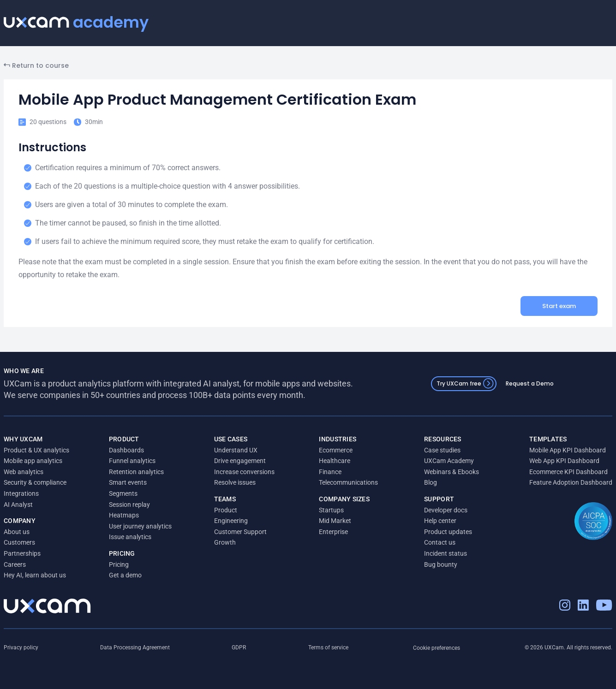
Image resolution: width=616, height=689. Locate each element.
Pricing (119, 564)
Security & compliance (35, 482)
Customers (19, 542)
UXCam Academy (449, 461)
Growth (225, 542)
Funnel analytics (132, 461)
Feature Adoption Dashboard (571, 482)
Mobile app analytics (33, 461)
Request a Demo (530, 383)
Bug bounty (441, 564)
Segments (123, 493)
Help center (440, 521)
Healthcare (335, 461)
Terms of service (328, 647)
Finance (330, 472)
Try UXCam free (465, 383)
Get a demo (125, 575)
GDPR (239, 647)
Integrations (21, 493)
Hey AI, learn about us (35, 575)
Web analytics (24, 472)
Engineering (231, 521)
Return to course (36, 66)
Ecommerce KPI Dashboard (568, 472)
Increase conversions (244, 472)
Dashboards (126, 450)
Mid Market (335, 521)
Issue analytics (130, 537)
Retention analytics (136, 472)
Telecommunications (348, 482)
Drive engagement (240, 461)
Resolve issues (235, 482)
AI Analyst (18, 505)
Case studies (442, 450)
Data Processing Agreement (135, 647)
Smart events (128, 482)
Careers (15, 564)
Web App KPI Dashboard (564, 461)
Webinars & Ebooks (452, 472)
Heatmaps (124, 515)
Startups (331, 510)
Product (226, 510)
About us (17, 532)
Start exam (559, 306)
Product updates (448, 532)
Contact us (440, 542)
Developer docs (446, 510)
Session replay (129, 505)
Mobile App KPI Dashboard (568, 450)
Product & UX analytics (36, 450)
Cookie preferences (437, 648)
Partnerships (22, 553)
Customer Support (240, 532)
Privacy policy (21, 647)
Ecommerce (336, 450)
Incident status (446, 553)
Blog (431, 482)
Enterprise (333, 532)
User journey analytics (140, 526)
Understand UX (236, 450)
